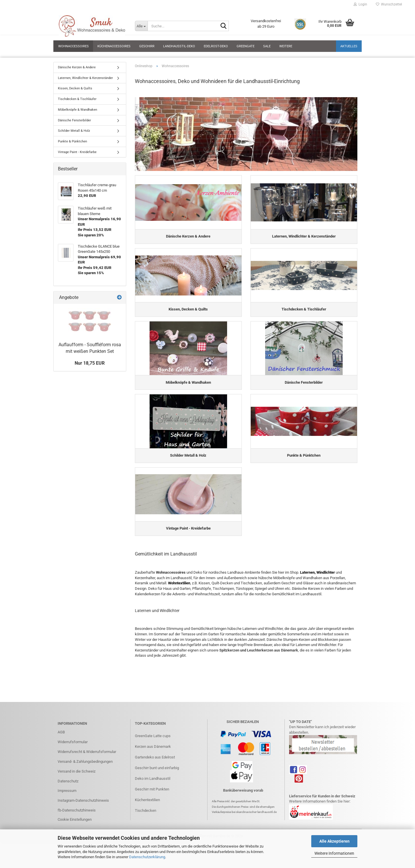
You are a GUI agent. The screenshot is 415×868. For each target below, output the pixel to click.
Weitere (286, 46)
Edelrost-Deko (216, 46)
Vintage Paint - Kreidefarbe (77, 152)
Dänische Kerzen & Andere (77, 67)
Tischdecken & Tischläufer (77, 99)
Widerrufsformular (73, 759)
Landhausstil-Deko (179, 46)
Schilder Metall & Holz (74, 131)
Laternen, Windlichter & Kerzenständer (85, 78)
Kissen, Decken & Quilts (75, 88)
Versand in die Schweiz (77, 788)
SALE (267, 46)
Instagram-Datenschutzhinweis (83, 818)
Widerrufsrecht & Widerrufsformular (87, 769)
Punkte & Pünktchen (72, 141)
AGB (61, 749)
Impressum (67, 808)
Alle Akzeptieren (334, 841)
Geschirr (147, 46)
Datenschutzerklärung (147, 857)
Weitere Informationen (334, 853)
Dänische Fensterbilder (74, 120)
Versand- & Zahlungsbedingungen (85, 778)
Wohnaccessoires (73, 46)
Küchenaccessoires (114, 46)
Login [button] (360, 4)
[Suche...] (141, 26)
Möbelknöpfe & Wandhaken (78, 110)
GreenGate (246, 46)
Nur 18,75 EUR (90, 363)
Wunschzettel (389, 4)
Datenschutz (68, 798)
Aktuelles (349, 46)
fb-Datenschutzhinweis (77, 827)
